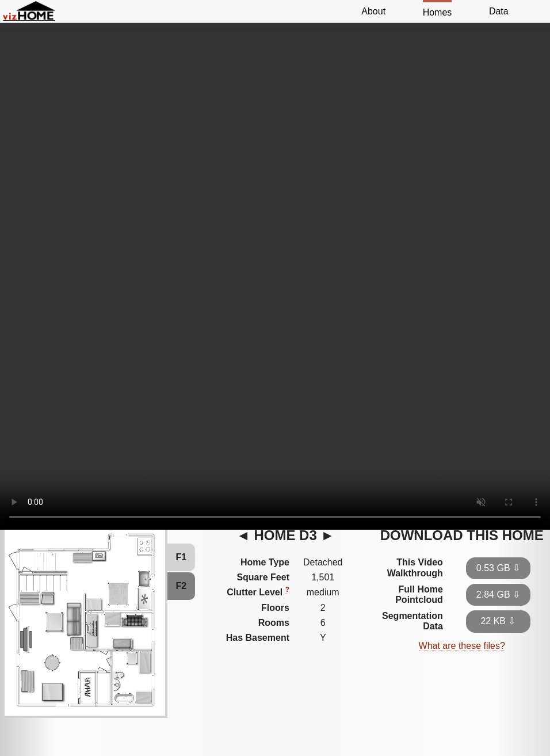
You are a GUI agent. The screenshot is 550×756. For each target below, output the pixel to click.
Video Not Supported (275, 270)
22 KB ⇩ (498, 621)
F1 (181, 557)
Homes (438, 12)
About (373, 11)
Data (499, 11)
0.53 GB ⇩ (498, 568)
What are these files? (462, 646)
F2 (181, 586)
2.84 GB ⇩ (498, 594)
